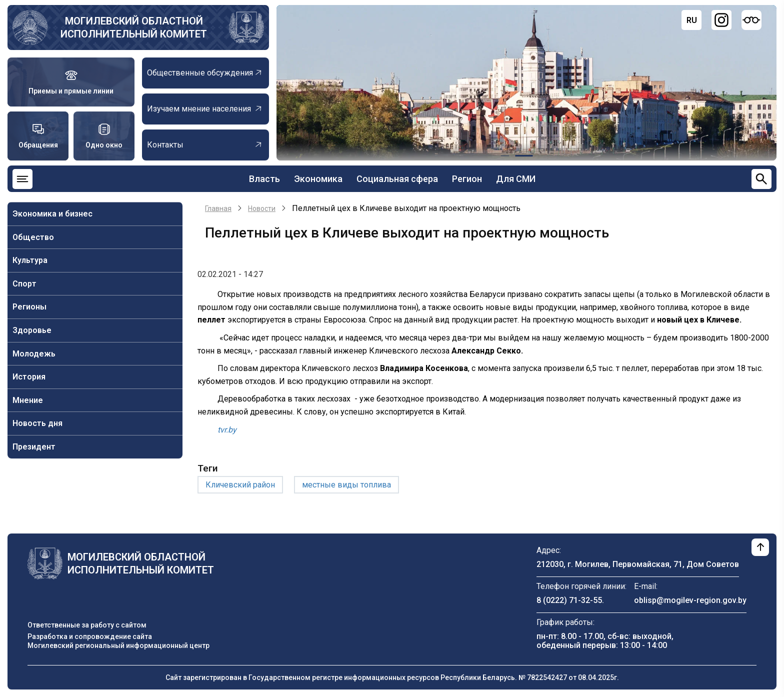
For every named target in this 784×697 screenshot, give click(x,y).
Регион (467, 179)
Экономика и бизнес (52, 214)
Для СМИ (516, 179)
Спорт (24, 284)
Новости (262, 208)
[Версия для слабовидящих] (751, 20)
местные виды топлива (346, 485)
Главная (218, 208)
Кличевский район (240, 485)
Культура (30, 260)
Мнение (28, 400)
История (29, 377)
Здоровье (32, 330)
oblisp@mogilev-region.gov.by (690, 600)
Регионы (29, 307)
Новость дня (37, 423)
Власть (264, 179)
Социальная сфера (397, 179)
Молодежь (34, 354)
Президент (34, 447)
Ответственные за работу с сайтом (87, 625)
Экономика (318, 179)
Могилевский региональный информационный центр (118, 645)
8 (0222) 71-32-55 (569, 600)
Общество (33, 237)
